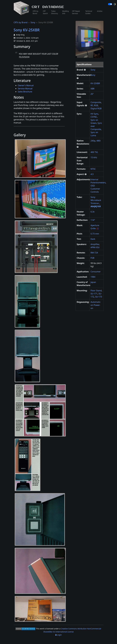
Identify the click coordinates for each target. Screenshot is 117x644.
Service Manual (25, 89)
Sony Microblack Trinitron (96, 200)
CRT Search (45, 12)
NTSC (93, 169)
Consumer (96, 272)
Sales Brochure (25, 92)
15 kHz (94, 157)
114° (93, 220)
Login (58, 635)
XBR (92, 89)
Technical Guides (89, 12)
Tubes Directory (55, 12)
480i (99, 141)
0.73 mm (95, 234)
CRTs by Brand (36, 12)
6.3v (93, 212)
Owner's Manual (26, 85)
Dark (93, 239)
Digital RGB (96, 108)
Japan (93, 282)
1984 (93, 277)
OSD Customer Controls (95, 189)
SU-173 (99, 297)
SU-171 (94, 294)
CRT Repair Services (76, 12)
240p (93, 141)
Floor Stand (96, 291)
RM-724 (94, 253)
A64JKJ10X (96, 206)
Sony (33, 22)
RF (92, 105)
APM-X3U (95, 247)
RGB (96, 105)
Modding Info (65, 12)
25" (92, 94)
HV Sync (94, 114)
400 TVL (94, 152)
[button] (85, 70)
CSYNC (94, 117)
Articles (100, 11)
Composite (96, 102)
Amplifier (95, 244)
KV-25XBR (95, 83)
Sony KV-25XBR (27, 30)
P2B (92, 258)
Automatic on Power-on (96, 305)
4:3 (92, 174)
